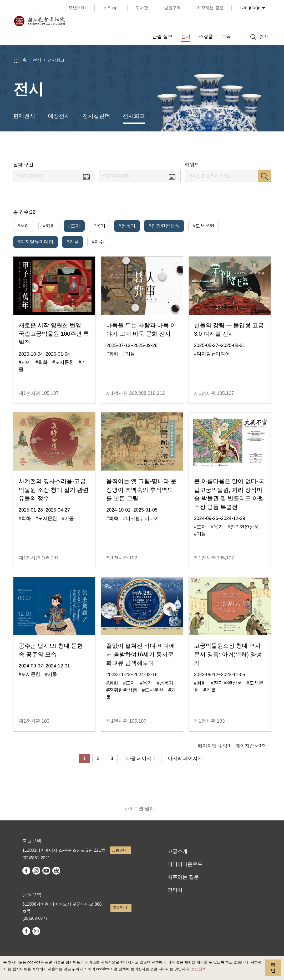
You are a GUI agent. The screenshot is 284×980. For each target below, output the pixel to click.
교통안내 (119, 850)
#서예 (24, 226)
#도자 (74, 226)
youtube (46, 871)
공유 (221, 147)
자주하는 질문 (183, 877)
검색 (265, 176)
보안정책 (199, 969)
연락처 (175, 890)
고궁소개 (177, 851)
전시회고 (56, 60)
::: (35, 8)
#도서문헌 (204, 226)
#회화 (49, 226)
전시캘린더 (96, 116)
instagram (36, 871)
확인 (273, 968)
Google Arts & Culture (56, 871)
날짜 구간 (23, 165)
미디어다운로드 (185, 864)
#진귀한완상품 (164, 226)
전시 (37, 60)
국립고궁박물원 (39, 21)
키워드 (192, 165)
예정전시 (59, 116)
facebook (26, 871)
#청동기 (127, 226)
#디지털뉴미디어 (35, 242)
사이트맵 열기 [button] (139, 809)
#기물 (73, 242)
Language (250, 8)
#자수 (98, 242)
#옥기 (99, 226)
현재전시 (24, 116)
